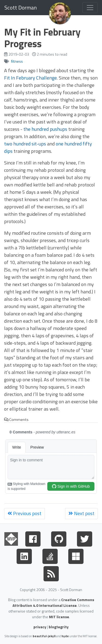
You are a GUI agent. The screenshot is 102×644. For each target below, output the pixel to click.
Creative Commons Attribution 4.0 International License (53, 602)
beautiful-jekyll (44, 636)
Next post (81, 513)
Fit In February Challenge (30, 78)
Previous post (24, 513)
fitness (17, 61)
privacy (40, 627)
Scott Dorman (21, 7)
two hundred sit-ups (25, 144)
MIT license (59, 617)
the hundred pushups (45, 129)
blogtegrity (59, 627)
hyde (65, 636)
